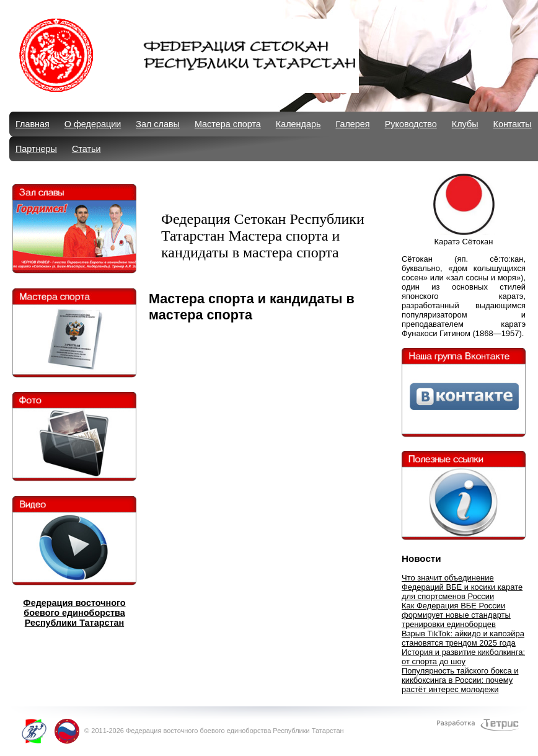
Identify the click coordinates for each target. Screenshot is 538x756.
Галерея (352, 124)
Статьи (86, 149)
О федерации (93, 124)
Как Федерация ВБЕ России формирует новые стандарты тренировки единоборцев (456, 615)
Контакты (513, 124)
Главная (33, 124)
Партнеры (36, 149)
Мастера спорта (228, 124)
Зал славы (158, 124)
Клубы (465, 124)
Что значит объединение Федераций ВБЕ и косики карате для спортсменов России (462, 587)
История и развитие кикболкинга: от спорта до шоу (463, 657)
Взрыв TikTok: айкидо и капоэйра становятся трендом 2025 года (463, 638)
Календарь (298, 124)
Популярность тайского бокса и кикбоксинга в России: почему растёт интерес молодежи (460, 680)
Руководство (411, 124)
